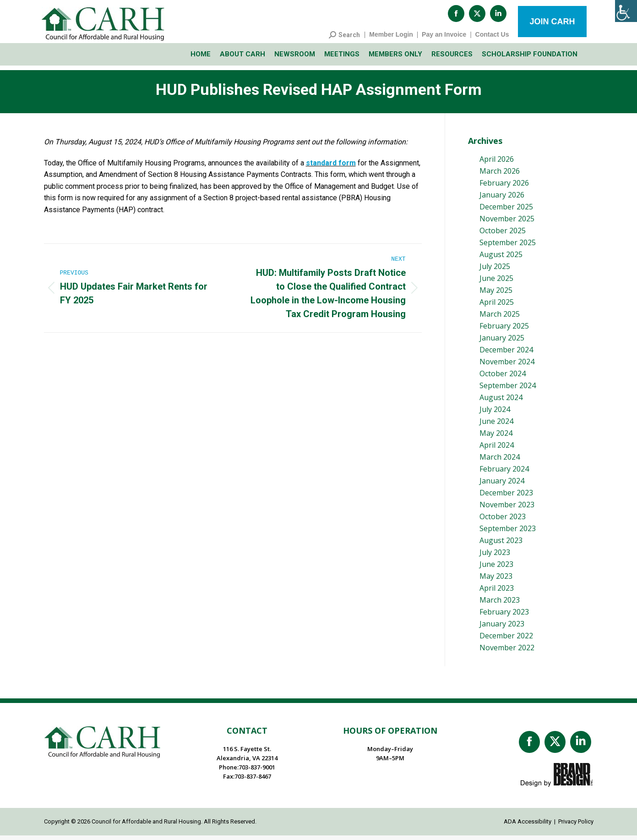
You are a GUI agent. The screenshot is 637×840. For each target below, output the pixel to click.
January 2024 (502, 485)
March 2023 (500, 604)
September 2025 (508, 247)
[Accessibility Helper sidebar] (626, 11)
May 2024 (496, 438)
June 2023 (496, 569)
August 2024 (501, 402)
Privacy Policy (576, 826)
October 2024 (503, 378)
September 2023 (508, 533)
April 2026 (497, 164)
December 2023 (506, 497)
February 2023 (504, 616)
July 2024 (495, 414)
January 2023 (502, 628)
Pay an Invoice (444, 39)
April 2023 (497, 593)
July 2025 (495, 271)
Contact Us (492, 39)
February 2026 (504, 187)
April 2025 (497, 307)
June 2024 (496, 426)
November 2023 (507, 509)
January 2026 (502, 199)
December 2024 (506, 354)
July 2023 (495, 557)
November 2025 (507, 223)
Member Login (391, 39)
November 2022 (507, 652)
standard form (331, 167)
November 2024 (507, 366)
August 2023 (501, 545)
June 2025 (496, 283)
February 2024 (504, 473)
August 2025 (501, 259)
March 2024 (500, 461)
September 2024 (508, 390)
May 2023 (496, 581)
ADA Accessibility (528, 826)
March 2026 (500, 176)
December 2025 (506, 211)
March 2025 (500, 318)
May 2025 (496, 295)
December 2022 (506, 640)
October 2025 (503, 235)
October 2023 (503, 521)
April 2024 (497, 450)
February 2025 (504, 330)
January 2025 (502, 342)
